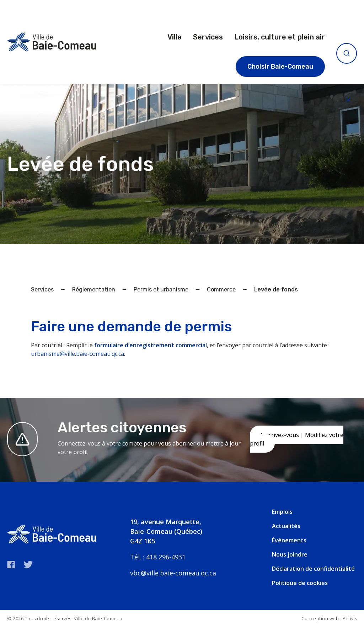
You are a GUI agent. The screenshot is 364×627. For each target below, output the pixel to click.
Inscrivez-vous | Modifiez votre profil (297, 439)
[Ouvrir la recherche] (347, 53)
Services (208, 37)
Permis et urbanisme (161, 289)
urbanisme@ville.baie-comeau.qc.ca (77, 354)
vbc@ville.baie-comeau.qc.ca (173, 573)
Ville (175, 37)
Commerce (221, 289)
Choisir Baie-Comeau (280, 67)
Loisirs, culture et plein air (280, 37)
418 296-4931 (166, 557)
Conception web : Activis (329, 618)
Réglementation (94, 289)
